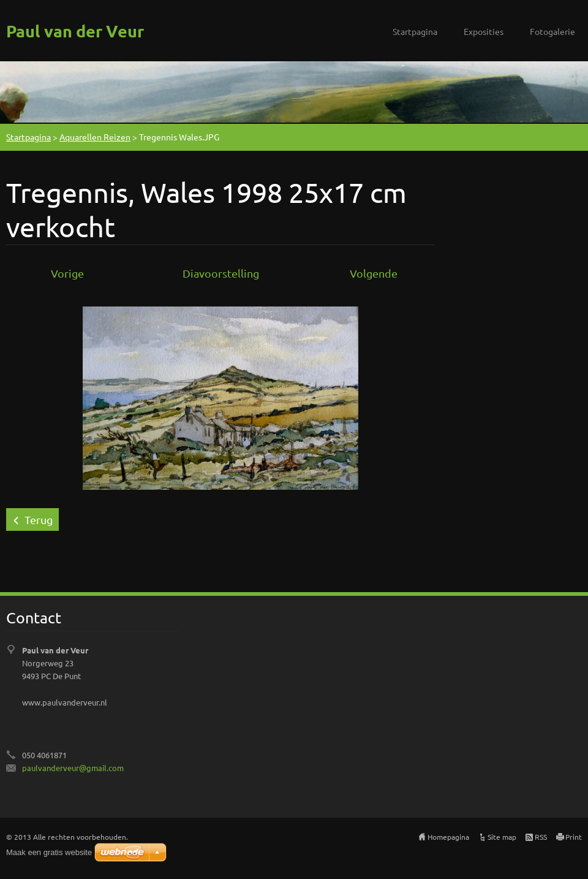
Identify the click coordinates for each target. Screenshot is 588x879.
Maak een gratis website (49, 852)
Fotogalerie (552, 31)
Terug (39, 519)
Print (574, 837)
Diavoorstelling (221, 273)
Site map (502, 837)
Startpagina (415, 31)
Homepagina (448, 837)
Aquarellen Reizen (95, 137)
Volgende (374, 273)
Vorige (67, 273)
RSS (541, 837)
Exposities (484, 31)
